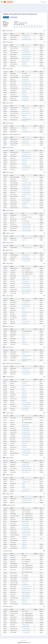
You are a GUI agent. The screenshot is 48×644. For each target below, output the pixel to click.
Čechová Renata (13, 533)
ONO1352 (5, 64)
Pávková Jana (13, 594)
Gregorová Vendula (14, 58)
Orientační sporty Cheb (27, 139)
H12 (15, 27)
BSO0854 (5, 108)
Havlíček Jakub (13, 372)
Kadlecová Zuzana (14, 208)
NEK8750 (5, 598)
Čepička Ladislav (14, 432)
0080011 (5, 621)
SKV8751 (5, 168)
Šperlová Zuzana (13, 164)
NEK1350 (5, 60)
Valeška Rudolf (13, 499)
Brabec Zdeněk (13, 310)
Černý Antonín (13, 316)
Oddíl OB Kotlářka (26, 179)
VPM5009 (5, 491)
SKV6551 (5, 231)
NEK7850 (5, 594)
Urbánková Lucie (13, 93)
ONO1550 (5, 539)
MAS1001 (5, 310)
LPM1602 (5, 261)
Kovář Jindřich (13, 387)
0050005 (5, 301)
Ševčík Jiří (12, 600)
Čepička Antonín (13, 306)
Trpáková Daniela (14, 139)
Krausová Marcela (14, 185)
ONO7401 (5, 397)
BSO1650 (5, 36)
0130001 (5, 219)
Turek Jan (12, 402)
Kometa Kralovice (25, 49)
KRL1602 (5, 527)
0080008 (5, 615)
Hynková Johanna (14, 548)
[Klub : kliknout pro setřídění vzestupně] (28, 34)
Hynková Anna (13, 62)
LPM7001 (5, 434)
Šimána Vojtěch (13, 632)
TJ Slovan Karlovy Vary (26, 132)
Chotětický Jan (13, 483)
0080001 (5, 272)
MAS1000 (5, 308)
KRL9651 (5, 143)
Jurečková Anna (13, 539)
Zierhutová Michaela (14, 183)
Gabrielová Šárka (14, 240)
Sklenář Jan (13, 501)
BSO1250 (5, 47)
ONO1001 (5, 316)
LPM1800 (5, 630)
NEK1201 (5, 293)
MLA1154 (5, 87)
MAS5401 (5, 485)
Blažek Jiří (12, 491)
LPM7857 (5, 192)
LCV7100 (5, 587)
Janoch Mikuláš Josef (14, 356)
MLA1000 (5, 312)
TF (14, 28)
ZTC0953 (5, 120)
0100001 (5, 420)
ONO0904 (5, 343)
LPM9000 (5, 372)
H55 (32, 27)
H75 (37, 27)
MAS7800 (5, 389)
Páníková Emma (13, 39)
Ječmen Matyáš (13, 358)
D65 (37, 26)
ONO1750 (5, 548)
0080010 (5, 619)
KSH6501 (5, 426)
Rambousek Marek (14, 255)
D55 (34, 26)
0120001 (5, 423)
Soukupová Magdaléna (15, 535)
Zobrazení (5, 17)
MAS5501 (5, 487)
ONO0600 (5, 358)
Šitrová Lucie (13, 192)
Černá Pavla (13, 170)
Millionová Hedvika (14, 196)
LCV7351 (5, 185)
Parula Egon (13, 304)
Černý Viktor (13, 324)
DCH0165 (5, 139)
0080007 (5, 613)
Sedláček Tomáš (13, 382)
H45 (29, 27)
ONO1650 (5, 544)
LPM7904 (5, 438)
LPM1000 (5, 304)
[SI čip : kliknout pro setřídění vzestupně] (42, 34)
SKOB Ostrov (24, 62)
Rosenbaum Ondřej (14, 583)
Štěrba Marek (13, 374)
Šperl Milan (12, 401)
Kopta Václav (13, 425)
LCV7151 (5, 183)
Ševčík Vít (12, 320)
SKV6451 (5, 229)
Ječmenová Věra (14, 160)
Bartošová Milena (14, 191)
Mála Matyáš (13, 335)
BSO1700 (5, 625)
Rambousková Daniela (15, 36)
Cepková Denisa (13, 525)
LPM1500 (5, 529)
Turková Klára (13, 95)
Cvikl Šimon (12, 537)
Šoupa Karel (13, 466)
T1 (43, 27)
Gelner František (13, 257)
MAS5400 (5, 483)
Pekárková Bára (13, 130)
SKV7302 (5, 402)
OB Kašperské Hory (26, 426)
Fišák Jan (12, 503)
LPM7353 (5, 187)
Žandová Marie (13, 231)
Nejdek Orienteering (26, 58)
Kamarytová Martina (14, 227)
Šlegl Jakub (12, 341)
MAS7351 (5, 196)
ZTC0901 (5, 360)
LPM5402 (5, 482)
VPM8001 (5, 410)
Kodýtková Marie (14, 37)
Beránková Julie (13, 98)
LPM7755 (5, 191)
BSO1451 (5, 521)
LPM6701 (5, 432)
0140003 (5, 577)
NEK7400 (5, 442)
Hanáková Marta (14, 585)
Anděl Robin (13, 360)
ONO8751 (5, 164)
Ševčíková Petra (13, 204)
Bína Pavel (12, 470)
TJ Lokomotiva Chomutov (27, 183)
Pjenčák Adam (13, 339)
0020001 (5, 558)
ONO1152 (5, 95)
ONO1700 (5, 546)
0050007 (5, 561)
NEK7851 (5, 202)
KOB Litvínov (24, 383)
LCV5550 (5, 238)
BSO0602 (5, 352)
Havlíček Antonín (14, 531)
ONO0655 (5, 130)
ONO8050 (5, 160)
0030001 (5, 215)
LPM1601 (5, 531)
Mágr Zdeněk (13, 480)
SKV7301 (5, 451)
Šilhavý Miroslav (13, 430)
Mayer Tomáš (13, 428)
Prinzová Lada (13, 83)
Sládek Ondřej (13, 368)
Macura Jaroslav (14, 468)
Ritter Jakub (13, 314)
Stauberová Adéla (14, 629)
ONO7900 (5, 399)
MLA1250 (5, 55)
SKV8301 (5, 406)
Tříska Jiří (12, 455)
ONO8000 (5, 401)
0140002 (5, 575)
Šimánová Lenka (13, 194)
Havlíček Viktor (13, 352)
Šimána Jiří (12, 261)
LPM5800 (5, 430)
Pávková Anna (13, 60)
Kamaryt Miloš (13, 472)
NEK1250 (5, 58)
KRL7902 (5, 425)
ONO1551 (5, 541)
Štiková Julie (13, 79)
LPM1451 (5, 37)
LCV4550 (5, 248)
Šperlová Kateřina (14, 64)
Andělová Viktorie (14, 100)
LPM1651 (5, 533)
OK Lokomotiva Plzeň (26, 37)
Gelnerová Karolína (14, 49)
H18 (22, 27)
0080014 (5, 567)
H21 (24, 27)
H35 (27, 27)
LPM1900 (5, 632)
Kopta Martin (13, 527)
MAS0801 (5, 337)
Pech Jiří (12, 482)
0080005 (5, 518)
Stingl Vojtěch (13, 278)
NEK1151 (5, 89)
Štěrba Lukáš (13, 322)
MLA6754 (5, 198)
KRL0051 (5, 141)
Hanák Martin (13, 465)
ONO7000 (5, 444)
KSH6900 (5, 428)
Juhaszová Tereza (14, 89)
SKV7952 (5, 604)
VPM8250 (5, 170)
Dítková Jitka (13, 166)
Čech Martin (13, 285)
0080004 (5, 516)
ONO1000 (5, 314)
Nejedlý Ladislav (13, 447)
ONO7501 (5, 447)
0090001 (5, 570)
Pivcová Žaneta (13, 154)
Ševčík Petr (12, 393)
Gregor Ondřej (13, 276)
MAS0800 (5, 335)
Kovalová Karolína (14, 47)
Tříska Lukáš (13, 344)
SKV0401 (5, 374)
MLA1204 (5, 291)
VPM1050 (5, 96)
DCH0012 (5, 368)
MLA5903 (5, 468)
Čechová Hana (13, 589)
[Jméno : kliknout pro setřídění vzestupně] (16, 34)
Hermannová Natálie (14, 113)
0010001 (5, 556)
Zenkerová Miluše (14, 248)
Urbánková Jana (13, 206)
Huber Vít (12, 280)
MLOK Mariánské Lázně (27, 39)
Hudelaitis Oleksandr (14, 453)
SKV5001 (5, 489)
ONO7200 (5, 393)
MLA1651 (5, 39)
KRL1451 (5, 523)
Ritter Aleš (12, 397)
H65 (35, 27)
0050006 (5, 560)
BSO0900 (5, 333)
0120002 (5, 331)
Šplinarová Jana (13, 229)
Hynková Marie (13, 91)
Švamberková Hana (14, 152)
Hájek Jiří (12, 391)
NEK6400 (5, 472)
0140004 (5, 579)
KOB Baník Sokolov (26, 36)
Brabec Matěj (13, 354)
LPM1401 (5, 259)
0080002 (5, 274)
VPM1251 (5, 66)
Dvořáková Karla (13, 145)
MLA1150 (5, 83)
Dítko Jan (12, 451)
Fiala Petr (12, 385)
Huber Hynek (13, 625)
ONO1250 (5, 62)
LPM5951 (5, 223)
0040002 (5, 418)
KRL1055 (5, 81)
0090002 (5, 573)
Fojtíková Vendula (14, 108)
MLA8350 (5, 156)
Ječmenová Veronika (14, 117)
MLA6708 (5, 470)
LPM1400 (5, 287)
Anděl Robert (13, 410)
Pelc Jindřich (13, 627)
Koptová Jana (13, 51)
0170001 (5, 177)
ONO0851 (5, 115)
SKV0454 (5, 145)
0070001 (5, 611)
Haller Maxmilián (13, 303)
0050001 (5, 510)
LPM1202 (5, 284)
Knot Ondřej (13, 282)
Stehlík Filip (12, 287)
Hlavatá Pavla (13, 179)
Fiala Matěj (12, 259)
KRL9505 (5, 370)
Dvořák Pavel (13, 436)
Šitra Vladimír (13, 438)
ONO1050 (5, 91)
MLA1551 (5, 535)
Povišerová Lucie (13, 56)
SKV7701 (5, 404)
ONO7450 (5, 204)
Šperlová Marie (13, 544)
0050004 (5, 270)
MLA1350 (5, 56)
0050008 (5, 75)
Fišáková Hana (13, 200)
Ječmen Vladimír (14, 399)
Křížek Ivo (12, 337)
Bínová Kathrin (13, 198)
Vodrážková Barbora (14, 96)
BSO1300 (5, 280)
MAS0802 (5, 339)
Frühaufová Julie (13, 132)
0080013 (5, 565)
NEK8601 (5, 596)
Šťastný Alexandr (14, 546)
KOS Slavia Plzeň (25, 66)
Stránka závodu (14, 17)
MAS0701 (5, 354)
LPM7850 (5, 589)
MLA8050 (5, 154)
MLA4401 (5, 503)
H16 (19, 27)
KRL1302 (5, 282)
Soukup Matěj (13, 590)
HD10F (40, 27)
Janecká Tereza (13, 110)
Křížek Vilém (13, 308)
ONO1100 (5, 320)
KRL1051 (5, 79)
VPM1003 (5, 324)
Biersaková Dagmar (14, 141)
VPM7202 (5, 408)
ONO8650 (5, 162)
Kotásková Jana (13, 181)
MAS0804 (5, 341)
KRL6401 (5, 382)
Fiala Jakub (12, 284)
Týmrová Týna (13, 523)
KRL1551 (5, 525)
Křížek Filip (12, 389)
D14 (19, 26)
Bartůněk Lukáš (13, 291)
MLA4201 (5, 501)
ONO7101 (5, 446)
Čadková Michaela (14, 112)
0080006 (5, 520)
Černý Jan (12, 446)
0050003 (5, 268)
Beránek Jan (13, 408)
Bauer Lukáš (13, 404)
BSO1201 (5, 278)
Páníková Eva (13, 158)
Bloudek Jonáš (13, 542)
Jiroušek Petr (13, 434)
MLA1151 (5, 85)
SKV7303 (5, 453)
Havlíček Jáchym (14, 630)
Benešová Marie (13, 55)
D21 (27, 26)
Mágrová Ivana (13, 238)
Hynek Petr (12, 444)
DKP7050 (5, 179)
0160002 (5, 463)
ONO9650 (5, 602)
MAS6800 (5, 387)
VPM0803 (5, 344)
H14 (17, 27)
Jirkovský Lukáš (13, 343)
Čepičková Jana (13, 187)
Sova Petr (12, 426)
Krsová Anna (13, 66)
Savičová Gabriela (14, 604)
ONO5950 (5, 240)
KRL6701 (5, 465)
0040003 (5, 217)
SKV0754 (5, 132)
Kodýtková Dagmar (14, 189)
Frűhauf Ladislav (13, 406)
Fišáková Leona (13, 85)
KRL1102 (5, 303)
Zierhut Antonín (13, 587)
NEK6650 (5, 227)
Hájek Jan (12, 485)
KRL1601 (5, 257)
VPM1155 (5, 100)
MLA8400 (5, 590)
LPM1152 (5, 629)
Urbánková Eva (13, 128)
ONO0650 (5, 128)
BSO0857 (5, 110)
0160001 (5, 221)
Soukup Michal (13, 442)
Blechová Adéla (13, 81)
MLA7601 (5, 440)
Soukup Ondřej (13, 293)
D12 (17, 26)
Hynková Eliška (13, 602)
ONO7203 (5, 395)
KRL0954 (5, 112)
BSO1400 (5, 255)
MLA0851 (5, 113)
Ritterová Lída (13, 115)
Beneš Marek (13, 440)
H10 (42, 26)
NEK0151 (5, 592)
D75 (40, 26)
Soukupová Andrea (14, 202)
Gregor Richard (13, 333)
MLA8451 (5, 158)
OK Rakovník (25, 181)
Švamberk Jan (13, 529)
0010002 (5, 73)
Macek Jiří (12, 383)
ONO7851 (5, 206)
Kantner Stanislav (14, 318)
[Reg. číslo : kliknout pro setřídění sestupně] (6, 34)
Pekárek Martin (13, 395)
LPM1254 (5, 53)
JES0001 (5, 583)
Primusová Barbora (14, 541)
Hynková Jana (13, 162)
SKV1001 (5, 322)
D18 (24, 26)
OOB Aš (23, 196)
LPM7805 (5, 436)
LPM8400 (5, 385)
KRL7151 (5, 585)
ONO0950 (5, 117)
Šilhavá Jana (13, 223)
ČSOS (29, 643)
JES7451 (5, 181)
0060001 (5, 563)
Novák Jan (12, 489)
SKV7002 (5, 449)
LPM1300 (5, 285)
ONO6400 (5, 391)
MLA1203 (5, 289)
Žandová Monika (13, 168)
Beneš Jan (12, 312)
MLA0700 (5, 356)
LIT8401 (5, 383)
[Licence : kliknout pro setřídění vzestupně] (37, 34)
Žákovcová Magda (14, 143)
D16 (22, 26)
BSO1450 (5, 581)
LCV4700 (5, 499)
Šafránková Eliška (14, 120)
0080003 (5, 514)
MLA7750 (5, 200)
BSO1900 (5, 627)
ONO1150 (5, 93)
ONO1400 (5, 537)
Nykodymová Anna (14, 87)
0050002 (5, 512)
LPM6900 (5, 466)
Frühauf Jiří (12, 449)
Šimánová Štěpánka (14, 53)
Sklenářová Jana (14, 225)
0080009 (5, 617)
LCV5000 (5, 480)
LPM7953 (5, 194)
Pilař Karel (12, 487)
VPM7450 (5, 208)
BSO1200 (5, 276)
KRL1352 (5, 51)
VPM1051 (5, 98)
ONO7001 (5, 600)
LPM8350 (5, 152)
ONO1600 (5, 542)
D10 (15, 26)
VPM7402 (5, 455)
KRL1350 (5, 49)
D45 (32, 26)
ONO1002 (5, 318)
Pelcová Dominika (14, 521)
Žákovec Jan (13, 370)
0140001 (5, 77)
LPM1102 (5, 306)
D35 (29, 26)
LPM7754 (5, 189)
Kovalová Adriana (14, 581)
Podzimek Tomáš (14, 289)
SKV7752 (5, 166)
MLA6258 (5, 225)
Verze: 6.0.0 (23, 641)
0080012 (5, 623)
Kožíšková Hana (13, 156)
